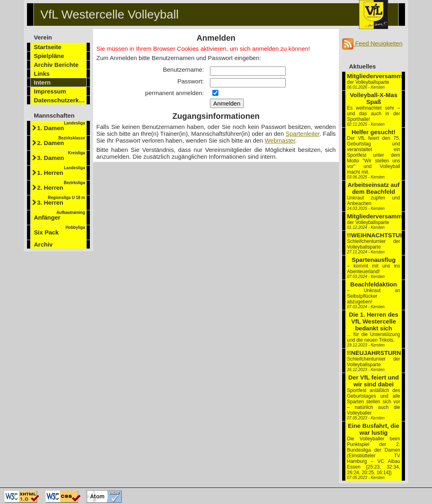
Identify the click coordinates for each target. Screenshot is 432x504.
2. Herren (61, 186)
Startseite (48, 47)
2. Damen (61, 141)
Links (42, 74)
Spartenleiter (303, 134)
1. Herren (61, 171)
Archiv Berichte (56, 65)
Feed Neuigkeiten (372, 43)
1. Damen (61, 126)
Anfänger (59, 216)
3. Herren (61, 201)
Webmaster (280, 140)
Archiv (43, 244)
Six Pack (59, 230)
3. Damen (61, 156)
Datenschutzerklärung (60, 100)
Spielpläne (49, 56)
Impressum (50, 91)
